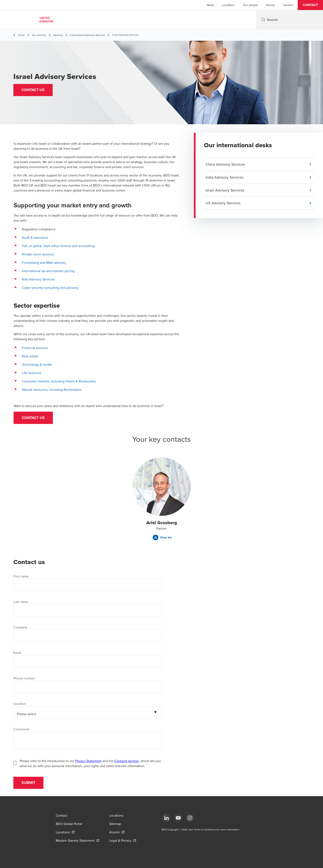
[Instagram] (190, 818)
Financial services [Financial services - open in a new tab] (35, 348)
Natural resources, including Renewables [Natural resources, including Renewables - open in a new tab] (52, 390)
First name (21, 576)
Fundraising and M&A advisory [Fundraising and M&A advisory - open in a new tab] (44, 263)
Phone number (24, 678)
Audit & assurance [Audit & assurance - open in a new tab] (35, 237)
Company (20, 627)
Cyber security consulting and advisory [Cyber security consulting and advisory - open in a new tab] (50, 288)
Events (271, 5)
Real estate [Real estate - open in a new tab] (30, 356)
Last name (21, 602)
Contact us (33, 418)
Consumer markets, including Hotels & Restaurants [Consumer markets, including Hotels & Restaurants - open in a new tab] (59, 381)
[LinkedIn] (167, 818)
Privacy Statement (88, 761)
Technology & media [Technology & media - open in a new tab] (37, 364)
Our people (250, 5)
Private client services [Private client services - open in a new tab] (38, 254)
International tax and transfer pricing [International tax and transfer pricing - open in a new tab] (48, 271)
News (210, 5)
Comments (21, 729)
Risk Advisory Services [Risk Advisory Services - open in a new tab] (38, 279)
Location (20, 704)
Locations (228, 5)
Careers (288, 5)
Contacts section (127, 761)
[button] (310, 5)
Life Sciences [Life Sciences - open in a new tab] (32, 373)
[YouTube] (178, 818)
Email (17, 653)
